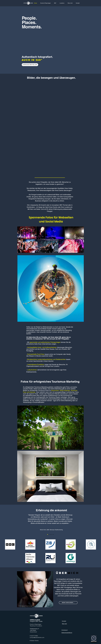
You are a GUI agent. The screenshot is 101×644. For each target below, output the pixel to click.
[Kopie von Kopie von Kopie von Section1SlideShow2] (53, 534)
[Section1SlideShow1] (48, 534)
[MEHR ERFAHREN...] (68, 603)
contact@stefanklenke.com (37, 637)
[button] (55, 3)
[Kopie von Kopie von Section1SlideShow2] (52, 534)
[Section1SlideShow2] (49, 534)
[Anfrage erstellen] (30, 65)
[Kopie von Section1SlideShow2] (50, 534)
